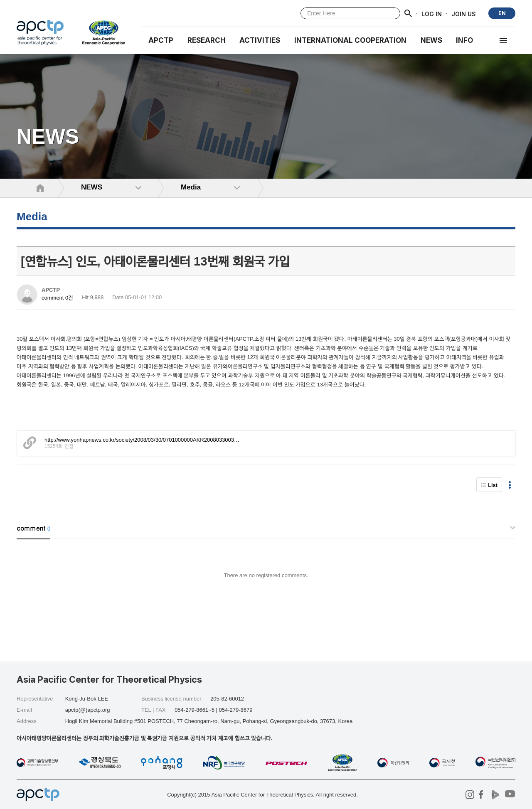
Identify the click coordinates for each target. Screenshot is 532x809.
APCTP (161, 40)
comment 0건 (57, 298)
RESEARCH (207, 40)
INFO (464, 40)
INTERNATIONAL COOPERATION (350, 40)
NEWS (431, 40)
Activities (260, 40)
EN (502, 13)
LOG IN (432, 14)
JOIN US (464, 14)
